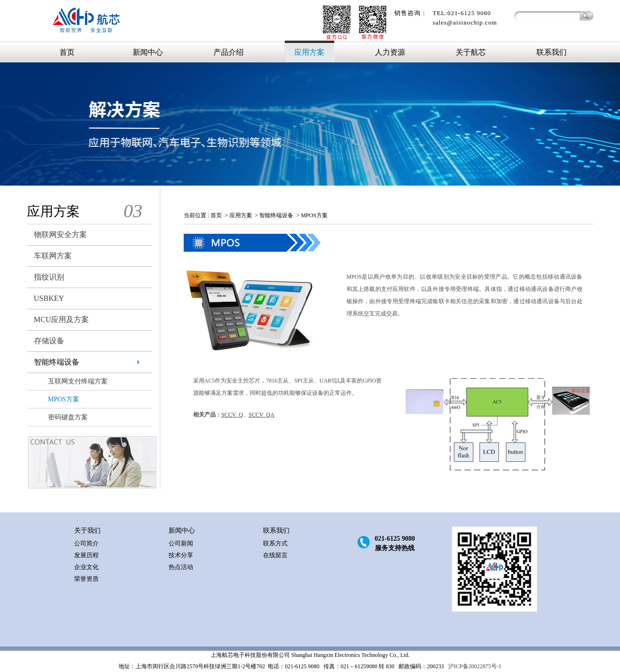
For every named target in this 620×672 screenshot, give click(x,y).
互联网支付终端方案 (78, 381)
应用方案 (309, 52)
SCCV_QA (262, 415)
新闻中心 (148, 52)
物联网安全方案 (60, 234)
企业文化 (86, 567)
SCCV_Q (232, 415)
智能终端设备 (57, 362)
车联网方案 (53, 256)
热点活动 (181, 567)
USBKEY (49, 298)
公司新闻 (181, 543)
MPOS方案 (64, 399)
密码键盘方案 (68, 417)
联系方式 (275, 543)
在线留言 (275, 555)
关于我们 (87, 531)
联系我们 (552, 52)
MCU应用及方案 (61, 319)
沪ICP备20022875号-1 (474, 666)
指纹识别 (49, 277)
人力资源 (390, 52)
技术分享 (181, 555)
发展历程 (86, 555)
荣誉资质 (86, 579)
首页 (67, 52)
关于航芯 (471, 52)
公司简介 (86, 543)
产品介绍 (229, 52)
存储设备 (49, 341)
